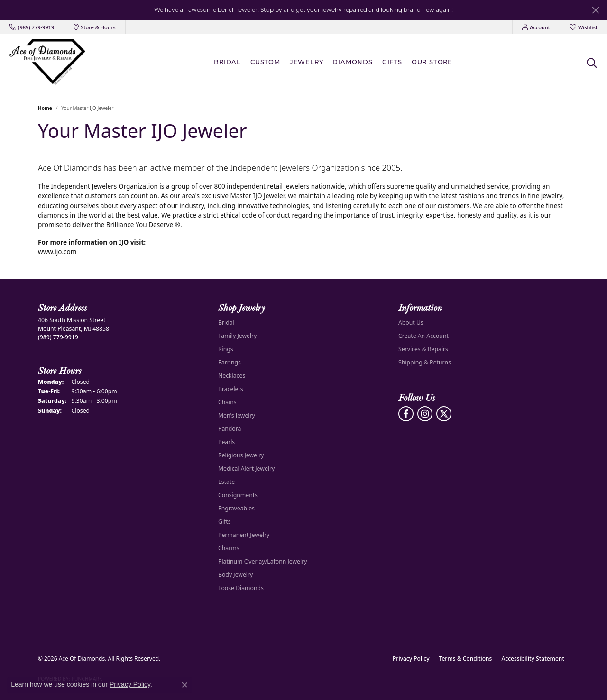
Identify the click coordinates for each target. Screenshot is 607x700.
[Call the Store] (58, 337)
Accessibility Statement (533, 659)
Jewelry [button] (307, 62)
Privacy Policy (411, 659)
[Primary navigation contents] (336, 62)
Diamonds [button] (352, 62)
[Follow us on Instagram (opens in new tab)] (425, 414)
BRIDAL (227, 62)
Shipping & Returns (425, 362)
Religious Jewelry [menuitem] (241, 455)
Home (45, 108)
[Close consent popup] (184, 685)
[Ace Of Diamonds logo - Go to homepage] (47, 62)
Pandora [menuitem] (230, 429)
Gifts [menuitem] (225, 522)
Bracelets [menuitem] (231, 389)
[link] (32, 27)
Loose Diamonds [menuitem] (241, 588)
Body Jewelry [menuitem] (235, 575)
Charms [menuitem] (229, 548)
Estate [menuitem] (226, 482)
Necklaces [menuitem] (232, 376)
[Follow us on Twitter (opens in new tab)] (444, 414)
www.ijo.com (57, 251)
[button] (536, 27)
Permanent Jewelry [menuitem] (244, 535)
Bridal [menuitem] (226, 323)
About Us (411, 323)
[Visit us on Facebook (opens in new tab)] (406, 414)
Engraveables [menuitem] (236, 508)
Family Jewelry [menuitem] (237, 336)
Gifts (392, 62)
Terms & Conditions (466, 659)
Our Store (432, 62)
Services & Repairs (423, 349)
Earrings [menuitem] (230, 362)
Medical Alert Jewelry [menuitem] (246, 468)
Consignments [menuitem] (238, 495)
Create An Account (423, 336)
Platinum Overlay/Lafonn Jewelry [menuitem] (262, 561)
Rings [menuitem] (226, 349)
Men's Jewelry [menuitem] (237, 415)
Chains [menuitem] (227, 402)
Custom (265, 62)
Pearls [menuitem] (226, 442)
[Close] (595, 10)
